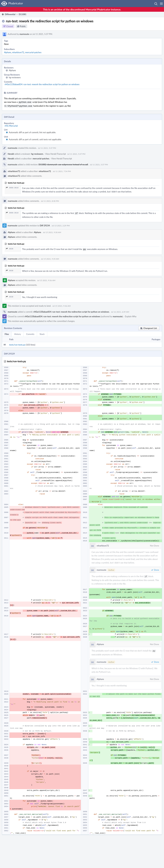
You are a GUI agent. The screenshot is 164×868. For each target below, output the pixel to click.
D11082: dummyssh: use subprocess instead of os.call (63, 164)
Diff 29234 (45, 225)
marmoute (24, 34)
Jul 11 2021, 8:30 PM (50, 200)
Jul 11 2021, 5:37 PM (47, 147)
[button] (161, 4)
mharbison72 (18, 52)
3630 (10, 248)
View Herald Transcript (55, 153)
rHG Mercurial (11, 125)
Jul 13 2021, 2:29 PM (61, 225)
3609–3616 (12, 187)
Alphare (8, 52)
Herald (11, 153)
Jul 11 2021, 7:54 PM (62, 171)
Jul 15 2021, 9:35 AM (50, 258)
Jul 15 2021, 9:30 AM (52, 231)
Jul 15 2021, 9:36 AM (46, 279)
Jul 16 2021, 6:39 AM (120, 311)
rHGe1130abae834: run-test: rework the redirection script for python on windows (42, 84)
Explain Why (131, 315)
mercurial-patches (33, 52)
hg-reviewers (15, 77)
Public (23, 26)
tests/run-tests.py (17, 343)
